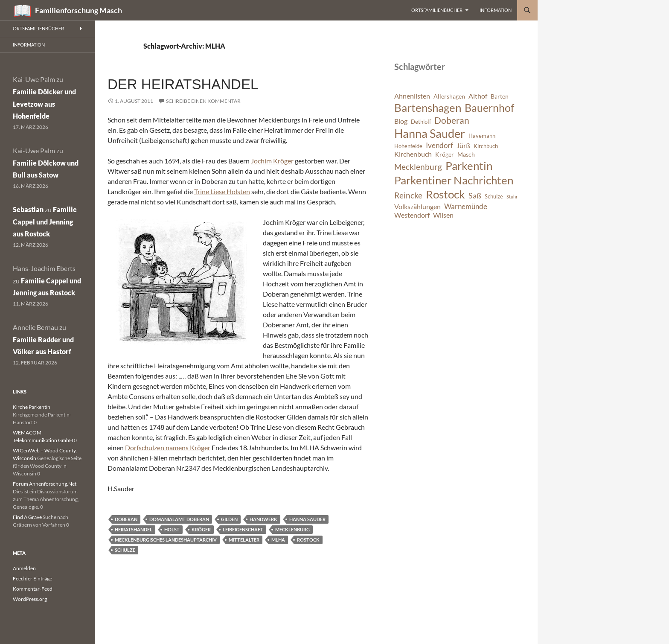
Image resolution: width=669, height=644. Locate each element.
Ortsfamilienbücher (437, 10)
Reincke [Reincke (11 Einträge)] (408, 195)
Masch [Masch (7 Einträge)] (466, 154)
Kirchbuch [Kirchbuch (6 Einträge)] (486, 146)
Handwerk (263, 519)
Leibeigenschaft (243, 529)
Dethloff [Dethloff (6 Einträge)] (421, 122)
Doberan (126, 519)
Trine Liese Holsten (222, 191)
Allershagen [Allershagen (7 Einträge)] (449, 96)
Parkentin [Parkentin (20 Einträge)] (469, 166)
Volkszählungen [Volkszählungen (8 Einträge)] (417, 207)
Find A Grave (27, 517)
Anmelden (24, 568)
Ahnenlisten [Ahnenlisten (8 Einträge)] (412, 96)
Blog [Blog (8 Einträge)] (401, 121)
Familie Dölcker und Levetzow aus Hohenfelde (44, 104)
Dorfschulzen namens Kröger (168, 447)
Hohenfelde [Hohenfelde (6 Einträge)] (408, 146)
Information (496, 10)
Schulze (125, 550)
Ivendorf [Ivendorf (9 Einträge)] (439, 145)
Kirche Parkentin (32, 407)
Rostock (308, 540)
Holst (172, 529)
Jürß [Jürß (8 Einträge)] (463, 146)
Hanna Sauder (307, 519)
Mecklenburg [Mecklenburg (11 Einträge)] (418, 167)
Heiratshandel (134, 529)
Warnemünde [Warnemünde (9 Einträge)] (466, 206)
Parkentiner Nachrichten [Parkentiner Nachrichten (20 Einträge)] (454, 180)
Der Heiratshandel (183, 84)
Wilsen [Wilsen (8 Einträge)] (443, 215)
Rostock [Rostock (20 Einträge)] (445, 194)
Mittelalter (244, 540)
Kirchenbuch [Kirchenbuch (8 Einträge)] (413, 154)
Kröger (201, 529)
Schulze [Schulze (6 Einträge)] (494, 197)
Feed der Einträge (32, 578)
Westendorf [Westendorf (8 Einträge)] (412, 215)
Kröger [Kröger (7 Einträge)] (445, 154)
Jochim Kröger (272, 161)
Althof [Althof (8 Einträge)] (478, 96)
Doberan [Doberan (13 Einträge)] (452, 120)
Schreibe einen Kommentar (203, 101)
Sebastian (28, 209)
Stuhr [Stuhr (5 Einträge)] (512, 197)
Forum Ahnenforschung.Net (45, 484)
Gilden (229, 519)
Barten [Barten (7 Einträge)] (500, 96)
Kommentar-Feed (33, 589)
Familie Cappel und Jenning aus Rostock (45, 222)
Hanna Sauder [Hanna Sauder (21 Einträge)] (430, 134)
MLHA (278, 540)
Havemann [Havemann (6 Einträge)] (482, 136)
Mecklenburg (292, 529)
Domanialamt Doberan (179, 519)
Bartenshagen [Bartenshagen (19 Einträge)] (428, 108)
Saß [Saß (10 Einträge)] (475, 195)
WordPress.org (30, 599)
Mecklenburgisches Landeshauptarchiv (166, 540)
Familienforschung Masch (79, 10)
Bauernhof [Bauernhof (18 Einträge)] (489, 108)
